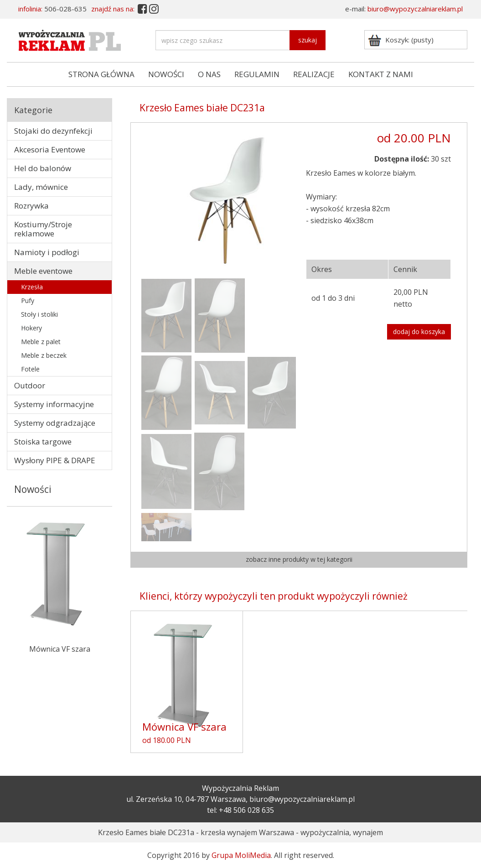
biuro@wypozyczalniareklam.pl (415, 9)
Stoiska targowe (43, 442)
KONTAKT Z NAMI (381, 74)
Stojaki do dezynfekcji (53, 131)
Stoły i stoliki (39, 314)
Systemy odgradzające (55, 423)
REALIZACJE (314, 74)
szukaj (308, 40)
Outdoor (30, 385)
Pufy (28, 301)
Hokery (31, 328)
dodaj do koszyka (419, 332)
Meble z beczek (44, 355)
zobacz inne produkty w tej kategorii (299, 559)
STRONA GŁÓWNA (101, 74)
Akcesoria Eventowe (50, 149)
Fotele (30, 369)
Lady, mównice (41, 187)
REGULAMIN (257, 74)
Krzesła (32, 287)
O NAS (209, 74)
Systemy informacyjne (54, 404)
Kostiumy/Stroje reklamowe (43, 229)
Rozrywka (31, 206)
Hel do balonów (43, 168)
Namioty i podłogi (47, 252)
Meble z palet (41, 342)
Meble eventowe (43, 271)
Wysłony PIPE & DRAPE (55, 460)
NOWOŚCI (166, 74)
